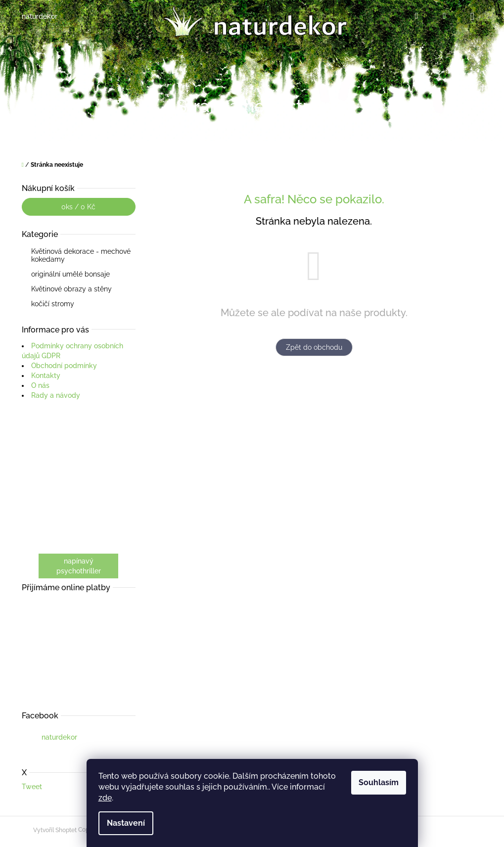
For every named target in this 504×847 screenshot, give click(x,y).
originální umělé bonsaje (71, 274)
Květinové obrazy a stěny (72, 289)
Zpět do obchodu (314, 347)
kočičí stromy (54, 304)
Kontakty (46, 376)
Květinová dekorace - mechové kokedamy (81, 255)
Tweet (32, 787)
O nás (40, 385)
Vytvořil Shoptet (55, 830)
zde (105, 798)
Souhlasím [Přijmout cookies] (379, 782)
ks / (78, 207)
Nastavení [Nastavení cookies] (126, 823)
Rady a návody (56, 395)
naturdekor (59, 737)
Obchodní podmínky (64, 366)
